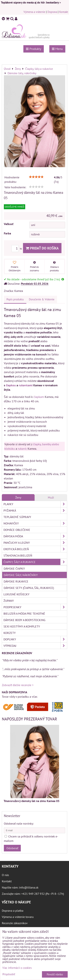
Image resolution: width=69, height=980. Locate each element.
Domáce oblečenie (17, 530)
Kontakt (64, 12)
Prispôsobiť (9, 974)
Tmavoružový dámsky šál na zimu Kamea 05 (32, 801)
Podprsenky (35, 607)
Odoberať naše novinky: (19, 823)
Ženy (18, 497)
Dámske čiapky (14, 569)
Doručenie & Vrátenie (42, 299)
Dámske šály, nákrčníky (21, 575)
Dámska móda (35, 536)
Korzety (10, 633)
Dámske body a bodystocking (24, 620)
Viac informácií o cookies (17, 968)
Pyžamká (35, 510)
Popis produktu (15, 299)
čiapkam (39, 397)
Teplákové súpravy (17, 517)
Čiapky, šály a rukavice (35, 562)
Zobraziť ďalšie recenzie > (18, 685)
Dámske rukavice (16, 581)
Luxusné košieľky (16, 594)
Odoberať (12, 848)
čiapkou (11, 385)
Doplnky (35, 639)
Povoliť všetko (55, 974)
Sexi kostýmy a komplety (22, 626)
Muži (51, 497)
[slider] (36, 177)
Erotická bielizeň (35, 549)
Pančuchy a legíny (35, 543)
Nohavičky (35, 523)
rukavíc (22, 449)
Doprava (52, 12)
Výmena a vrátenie (34, 12)
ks (17, 249)
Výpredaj (35, 646)
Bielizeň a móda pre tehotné (24, 614)
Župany (9, 601)
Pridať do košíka (42, 248)
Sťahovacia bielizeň (18, 555)
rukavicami (26, 385)
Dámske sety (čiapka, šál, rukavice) (29, 588)
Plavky (35, 504)
